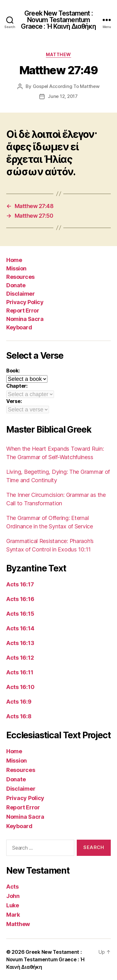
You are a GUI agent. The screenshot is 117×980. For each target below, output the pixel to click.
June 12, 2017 (63, 96)
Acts (12, 887)
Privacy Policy (25, 302)
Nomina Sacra (25, 319)
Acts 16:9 (19, 702)
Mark (13, 915)
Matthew (58, 54)
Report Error (23, 310)
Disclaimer (20, 294)
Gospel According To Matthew (66, 86)
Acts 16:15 (20, 614)
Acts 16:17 (20, 584)
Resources (20, 277)
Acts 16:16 (20, 599)
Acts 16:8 (19, 716)
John (13, 896)
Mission (16, 268)
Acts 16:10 (20, 687)
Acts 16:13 (20, 643)
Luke (13, 905)
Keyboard (19, 327)
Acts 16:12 (20, 658)
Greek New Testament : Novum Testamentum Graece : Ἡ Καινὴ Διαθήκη (58, 20)
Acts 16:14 (20, 628)
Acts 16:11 (20, 672)
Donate (16, 285)
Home (14, 260)
